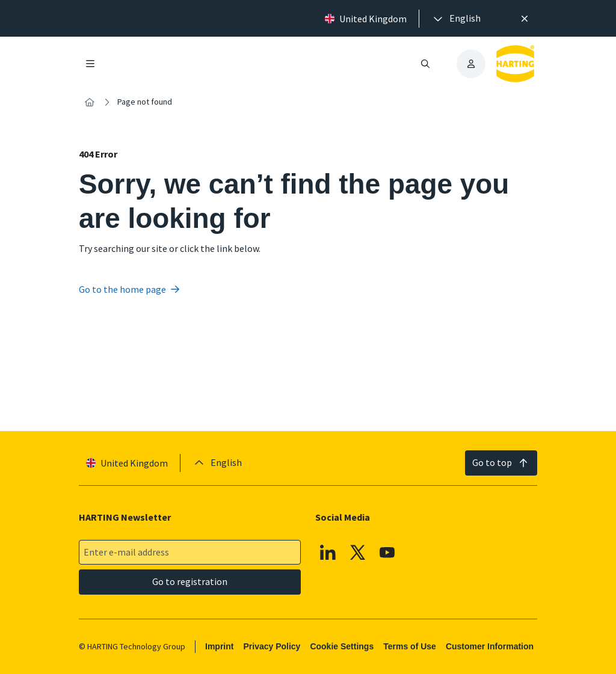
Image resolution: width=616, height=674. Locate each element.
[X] (358, 553)
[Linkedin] (328, 553)
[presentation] (456, 19)
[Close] (525, 19)
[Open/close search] (425, 64)
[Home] (90, 102)
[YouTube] (387, 553)
